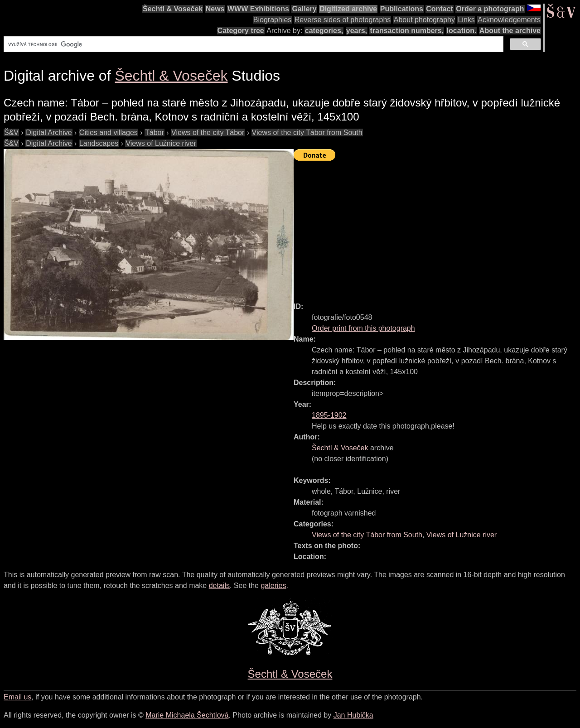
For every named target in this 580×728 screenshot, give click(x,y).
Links (466, 20)
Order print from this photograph (363, 328)
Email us (17, 697)
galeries (273, 586)
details (219, 586)
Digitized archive (348, 9)
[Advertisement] (437, 227)
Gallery (304, 9)
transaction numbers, (407, 31)
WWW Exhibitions (258, 9)
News (215, 9)
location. (462, 31)
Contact (440, 9)
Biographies (273, 20)
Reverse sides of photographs (343, 20)
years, (357, 31)
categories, (324, 31)
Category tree (241, 31)
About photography (424, 20)
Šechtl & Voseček (173, 9)
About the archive (510, 31)
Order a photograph (490, 9)
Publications (402, 9)
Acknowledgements (509, 20)
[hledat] (253, 44)
